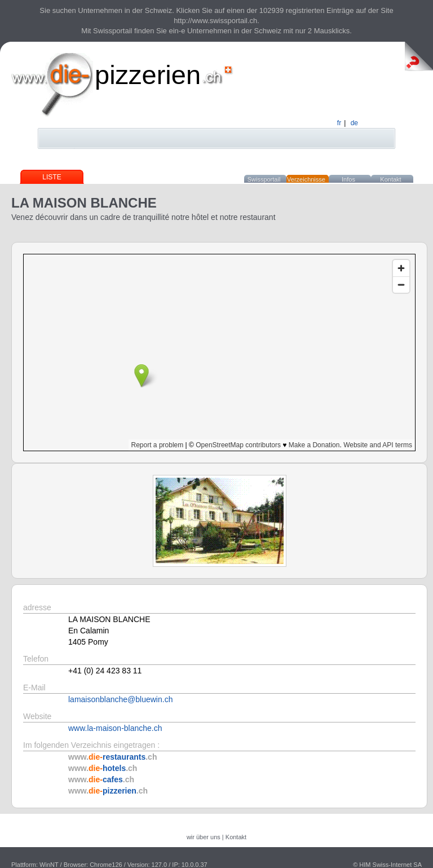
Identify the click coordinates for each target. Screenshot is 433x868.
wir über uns (204, 837)
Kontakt (390, 179)
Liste (52, 177)
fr (339, 123)
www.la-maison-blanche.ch (115, 728)
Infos (348, 179)
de (354, 123)
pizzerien (148, 75)
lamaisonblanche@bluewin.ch (120, 699)
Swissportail (264, 179)
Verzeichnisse (306, 179)
